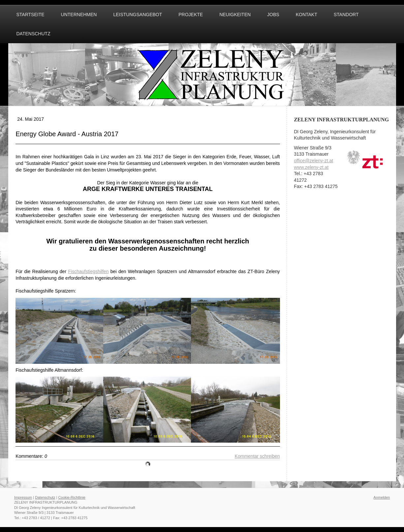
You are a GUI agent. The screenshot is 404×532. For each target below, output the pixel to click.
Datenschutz (45, 497)
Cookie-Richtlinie (72, 497)
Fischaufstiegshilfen (88, 271)
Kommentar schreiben (257, 456)
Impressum (23, 497)
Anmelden (382, 497)
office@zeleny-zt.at (313, 161)
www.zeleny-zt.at (311, 167)
